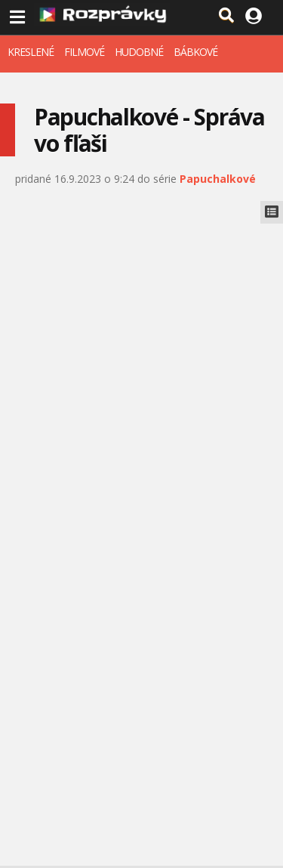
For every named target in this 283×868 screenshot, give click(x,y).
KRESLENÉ (31, 52)
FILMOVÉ (84, 52)
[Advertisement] (141, 373)
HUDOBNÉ (139, 52)
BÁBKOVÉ (195, 52)
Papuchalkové (218, 179)
